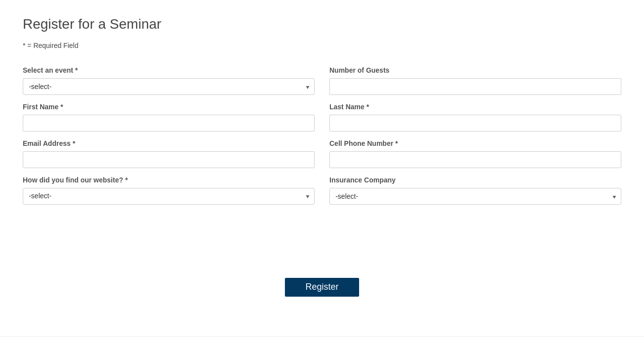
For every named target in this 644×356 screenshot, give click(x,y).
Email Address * (49, 143)
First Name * (43, 107)
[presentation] (322, 239)
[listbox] (169, 87)
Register (322, 287)
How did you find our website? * (75, 180)
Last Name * (349, 107)
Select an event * (50, 70)
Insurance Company (363, 180)
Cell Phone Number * (364, 143)
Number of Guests (359, 70)
